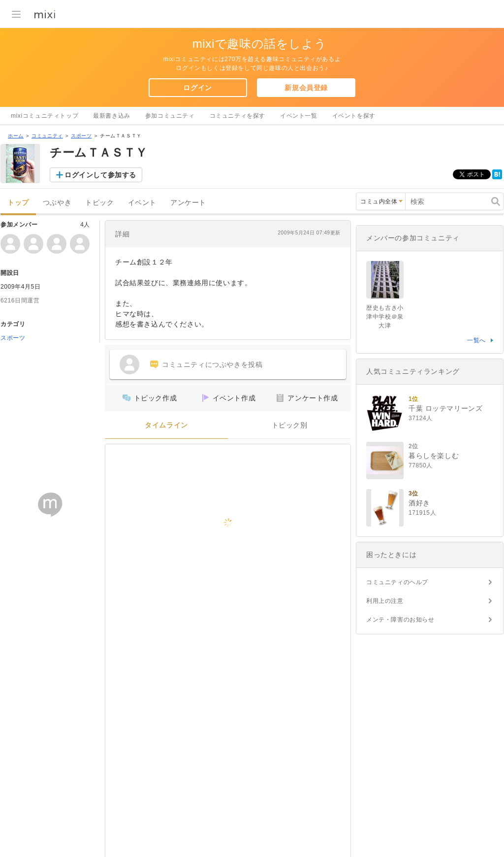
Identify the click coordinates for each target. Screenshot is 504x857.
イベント (142, 203)
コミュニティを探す (237, 116)
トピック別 (290, 425)
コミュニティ (47, 136)
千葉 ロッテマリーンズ (446, 408)
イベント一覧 (299, 116)
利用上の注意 (385, 601)
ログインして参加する (100, 175)
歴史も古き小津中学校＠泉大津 (385, 317)
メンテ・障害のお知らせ (400, 620)
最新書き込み (112, 116)
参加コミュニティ (170, 116)
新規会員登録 (306, 88)
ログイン (197, 88)
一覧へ (476, 340)
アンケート (188, 203)
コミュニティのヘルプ (397, 582)
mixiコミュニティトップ (45, 116)
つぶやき (57, 203)
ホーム (16, 136)
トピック (99, 203)
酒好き (419, 503)
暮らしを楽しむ (434, 456)
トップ (18, 203)
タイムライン (166, 425)
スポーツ (81, 136)
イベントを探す (354, 116)
